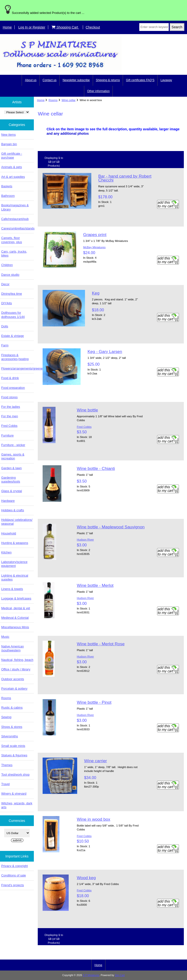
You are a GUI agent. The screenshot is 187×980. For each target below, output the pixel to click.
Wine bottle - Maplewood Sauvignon (111, 527)
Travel (5, 784)
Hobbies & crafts (13, 510)
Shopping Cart (65, 27)
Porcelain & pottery (14, 689)
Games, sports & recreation (13, 456)
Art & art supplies (13, 177)
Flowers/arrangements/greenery (18, 368)
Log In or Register (32, 27)
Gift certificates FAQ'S (140, 80)
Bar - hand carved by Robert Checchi (125, 178)
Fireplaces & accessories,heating (15, 357)
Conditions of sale (14, 875)
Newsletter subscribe (76, 80)
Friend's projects (13, 885)
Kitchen (6, 552)
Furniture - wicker (13, 445)
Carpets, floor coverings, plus (12, 240)
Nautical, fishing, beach (17, 660)
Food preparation (13, 388)
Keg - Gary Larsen (105, 352)
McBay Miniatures (94, 247)
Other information (98, 91)
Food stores (9, 397)
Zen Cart (120, 975)
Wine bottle (87, 410)
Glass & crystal (12, 491)
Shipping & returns (108, 80)
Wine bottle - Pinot (94, 702)
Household (9, 533)
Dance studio (10, 275)
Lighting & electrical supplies (15, 577)
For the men (10, 416)
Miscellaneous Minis (15, 627)
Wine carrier (95, 761)
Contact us (50, 80)
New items (9, 135)
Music (5, 637)
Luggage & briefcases (16, 598)
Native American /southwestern (13, 648)
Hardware (8, 501)
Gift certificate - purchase (12, 156)
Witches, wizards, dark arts (17, 805)
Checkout (93, 27)
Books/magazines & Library (15, 207)
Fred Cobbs (9, 426)
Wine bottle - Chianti (96, 468)
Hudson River (85, 539)
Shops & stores (12, 727)
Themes (7, 765)
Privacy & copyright (14, 866)
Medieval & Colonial (15, 618)
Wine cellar (69, 100)
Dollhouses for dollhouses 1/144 (13, 315)
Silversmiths (10, 736)
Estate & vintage (13, 336)
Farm (5, 345)
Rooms (53, 100)
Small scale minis (13, 746)
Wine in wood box (93, 819)
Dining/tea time (12, 294)
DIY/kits (7, 303)
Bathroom (8, 196)
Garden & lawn (11, 468)
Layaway (166, 80)
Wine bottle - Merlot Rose (101, 644)
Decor (5, 284)
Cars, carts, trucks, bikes (14, 253)
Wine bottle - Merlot (95, 585)
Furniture (7, 435)
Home (7, 27)
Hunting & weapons (15, 543)
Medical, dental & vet (16, 608)
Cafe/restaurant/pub (15, 219)
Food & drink (10, 378)
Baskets (7, 186)
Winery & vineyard (14, 794)
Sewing (6, 717)
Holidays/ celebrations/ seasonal (17, 522)
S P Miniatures (91, 975)
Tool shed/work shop (15, 775)
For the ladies (11, 407)
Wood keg (86, 878)
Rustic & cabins (12, 708)
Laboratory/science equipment (14, 564)
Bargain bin (9, 144)
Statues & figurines (14, 755)
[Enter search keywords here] (154, 27)
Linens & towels (12, 589)
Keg (96, 293)
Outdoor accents (13, 679)
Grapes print (95, 235)
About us (31, 80)
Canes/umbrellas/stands (18, 228)
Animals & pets (12, 167)
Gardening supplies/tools (11, 480)
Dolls (5, 326)
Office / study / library (16, 669)
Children (7, 265)
